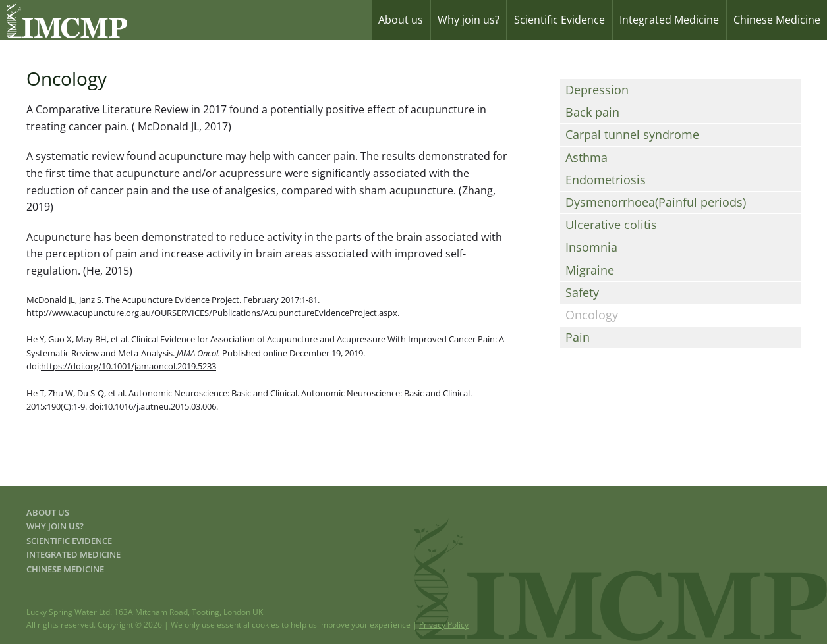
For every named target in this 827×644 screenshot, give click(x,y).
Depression (597, 90)
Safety (582, 292)
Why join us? (469, 20)
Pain (578, 337)
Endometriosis (606, 180)
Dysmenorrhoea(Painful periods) (656, 202)
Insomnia (591, 247)
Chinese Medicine (777, 20)
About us (401, 20)
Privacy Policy (444, 625)
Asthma (586, 157)
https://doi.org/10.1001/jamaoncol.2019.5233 (128, 366)
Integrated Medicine (669, 20)
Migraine (590, 270)
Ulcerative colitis (611, 225)
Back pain (592, 112)
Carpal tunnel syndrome (632, 134)
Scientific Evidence (559, 20)
